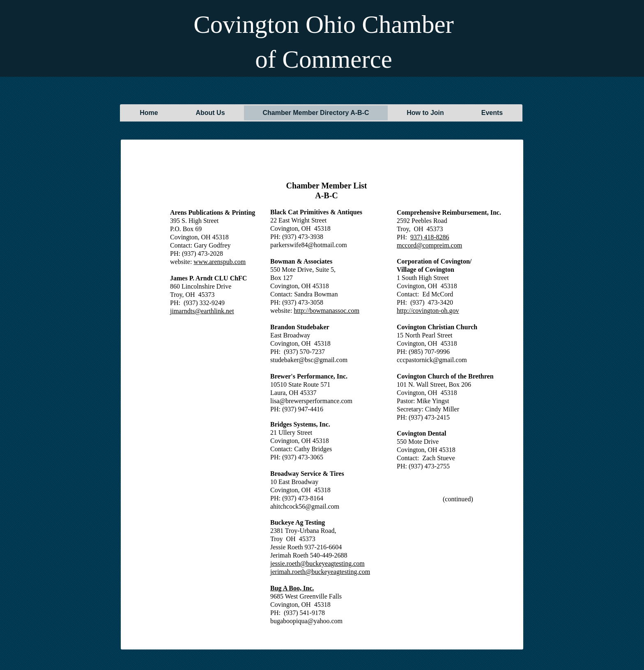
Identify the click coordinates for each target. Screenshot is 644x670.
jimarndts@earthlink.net (202, 311)
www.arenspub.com (220, 262)
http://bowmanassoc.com (327, 311)
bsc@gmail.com (326, 360)
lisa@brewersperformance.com (311, 401)
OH (291, 539)
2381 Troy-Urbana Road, (303, 531)
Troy (277, 539)
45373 (307, 539)
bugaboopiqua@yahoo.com (306, 621)
